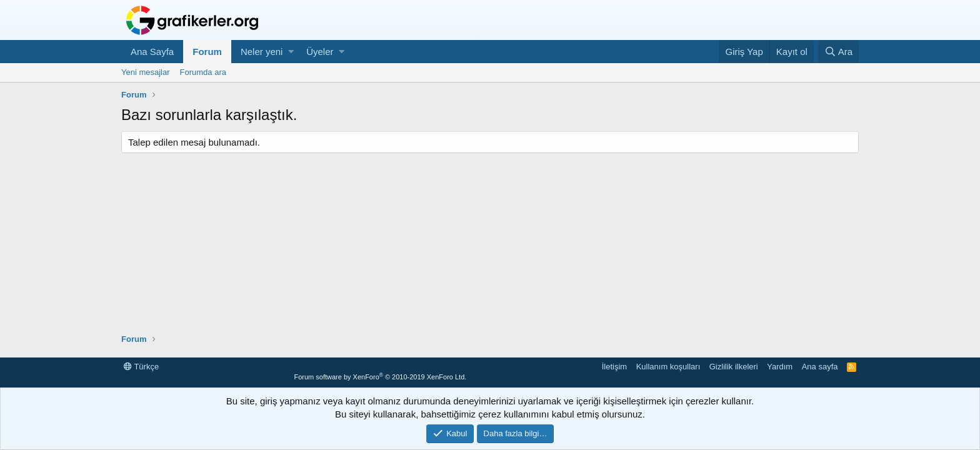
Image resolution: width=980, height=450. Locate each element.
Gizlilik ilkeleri (734, 367)
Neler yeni (262, 52)
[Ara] (838, 52)
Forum (207, 52)
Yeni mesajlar (146, 72)
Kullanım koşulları (668, 367)
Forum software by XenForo (380, 377)
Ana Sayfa (152, 52)
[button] (291, 52)
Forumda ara (203, 72)
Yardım (780, 367)
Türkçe (141, 367)
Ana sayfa (820, 367)
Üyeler (320, 52)
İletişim (614, 367)
